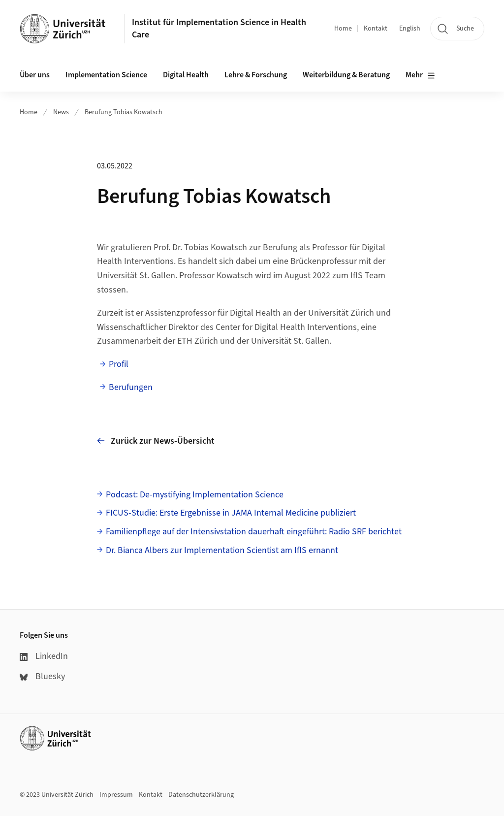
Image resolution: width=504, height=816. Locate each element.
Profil (119, 364)
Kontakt (376, 29)
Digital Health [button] (186, 75)
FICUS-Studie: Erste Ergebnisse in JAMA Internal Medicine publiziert (231, 513)
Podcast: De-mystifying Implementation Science (195, 495)
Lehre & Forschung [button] (256, 75)
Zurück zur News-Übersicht (156, 441)
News (61, 112)
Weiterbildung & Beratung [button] (346, 75)
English (410, 29)
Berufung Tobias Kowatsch (124, 112)
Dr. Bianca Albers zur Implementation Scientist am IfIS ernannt (222, 550)
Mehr (420, 75)
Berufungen (131, 387)
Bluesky (42, 676)
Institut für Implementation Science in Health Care (219, 29)
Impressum (116, 795)
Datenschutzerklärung (201, 795)
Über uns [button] (35, 75)
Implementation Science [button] (106, 75)
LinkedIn (44, 656)
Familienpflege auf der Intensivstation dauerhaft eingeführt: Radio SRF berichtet (254, 532)
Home (343, 29)
